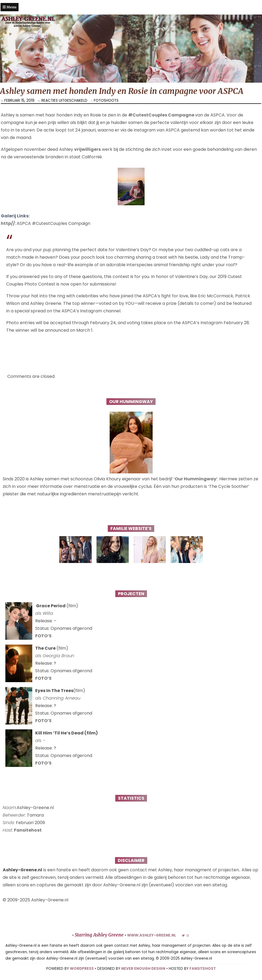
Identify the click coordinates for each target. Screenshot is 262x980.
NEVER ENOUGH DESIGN (143, 969)
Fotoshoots (106, 100)
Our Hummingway (195, 479)
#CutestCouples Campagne (162, 115)
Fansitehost (28, 830)
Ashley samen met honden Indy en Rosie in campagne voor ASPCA (122, 91)
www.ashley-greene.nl (152, 935)
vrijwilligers (87, 149)
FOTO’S (43, 636)
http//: (9, 223)
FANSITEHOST (203, 969)
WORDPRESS (82, 969)
